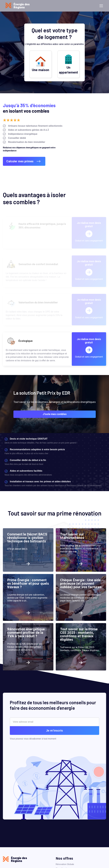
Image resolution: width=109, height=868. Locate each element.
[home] (18, 6)
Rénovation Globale (65, 864)
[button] (101, 6)
